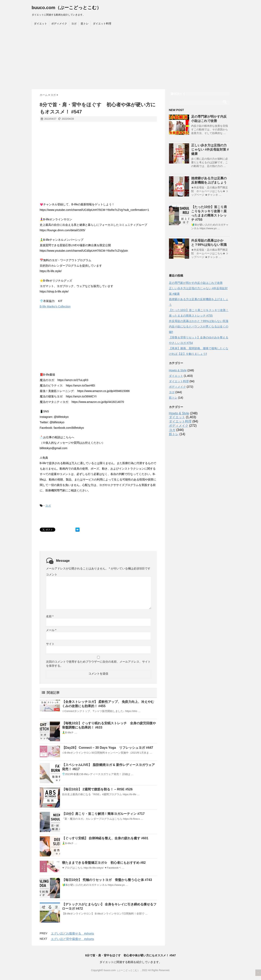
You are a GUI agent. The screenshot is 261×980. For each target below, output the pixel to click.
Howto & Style (178, 370)
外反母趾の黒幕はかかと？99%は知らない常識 (199, 321)
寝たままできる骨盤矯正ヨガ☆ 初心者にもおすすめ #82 (104, 863)
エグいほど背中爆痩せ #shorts (72, 939)
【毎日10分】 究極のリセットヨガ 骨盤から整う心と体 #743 (107, 880)
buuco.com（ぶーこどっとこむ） (66, 8)
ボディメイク (59, 24)
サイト (50, 644)
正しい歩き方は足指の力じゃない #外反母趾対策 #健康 (210, 149)
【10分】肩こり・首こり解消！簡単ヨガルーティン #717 (103, 814)
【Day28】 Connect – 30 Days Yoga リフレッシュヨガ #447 (108, 748)
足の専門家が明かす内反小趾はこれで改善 (196, 283)
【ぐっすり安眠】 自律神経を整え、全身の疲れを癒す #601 (105, 838)
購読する (178, 94)
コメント (52, 574)
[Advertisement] (131, 59)
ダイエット (40, 24)
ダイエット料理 (102, 24)
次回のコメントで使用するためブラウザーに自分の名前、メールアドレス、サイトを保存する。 (98, 664)
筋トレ (85, 24)
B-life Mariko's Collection (55, 306)
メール (51, 630)
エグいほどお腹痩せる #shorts (72, 933)
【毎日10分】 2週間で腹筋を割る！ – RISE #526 (97, 789)
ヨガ (74, 24)
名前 (50, 616)
